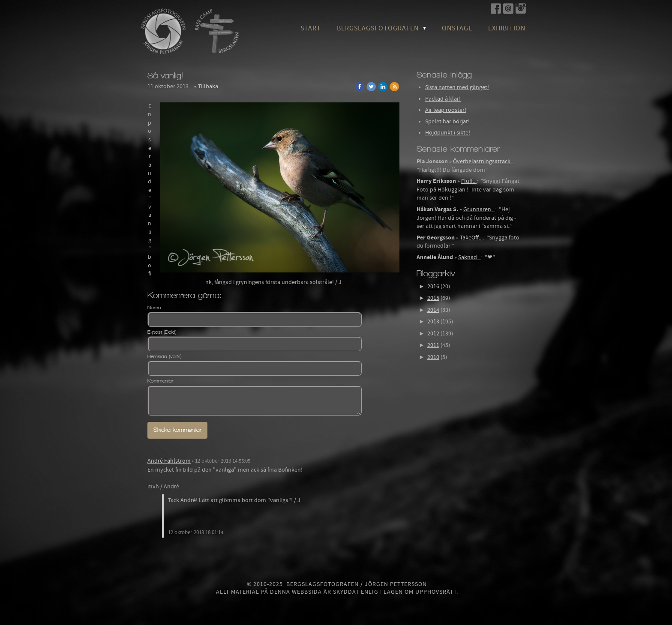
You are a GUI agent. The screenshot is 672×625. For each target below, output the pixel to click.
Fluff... (469, 181)
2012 (433, 334)
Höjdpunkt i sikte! (448, 133)
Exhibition (507, 28)
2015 (433, 298)
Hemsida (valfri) (165, 356)
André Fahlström (169, 461)
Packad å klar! (443, 99)
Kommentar (160, 381)
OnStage (457, 28)
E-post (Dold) (162, 332)
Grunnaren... (479, 209)
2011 (433, 345)
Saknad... (469, 257)
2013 (433, 322)
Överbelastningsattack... (484, 161)
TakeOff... (471, 238)
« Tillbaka (206, 87)
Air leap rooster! (446, 110)
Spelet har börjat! (447, 122)
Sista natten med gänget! (457, 87)
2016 (433, 287)
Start (311, 28)
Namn (154, 308)
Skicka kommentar (177, 430)
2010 (433, 357)
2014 (433, 310)
